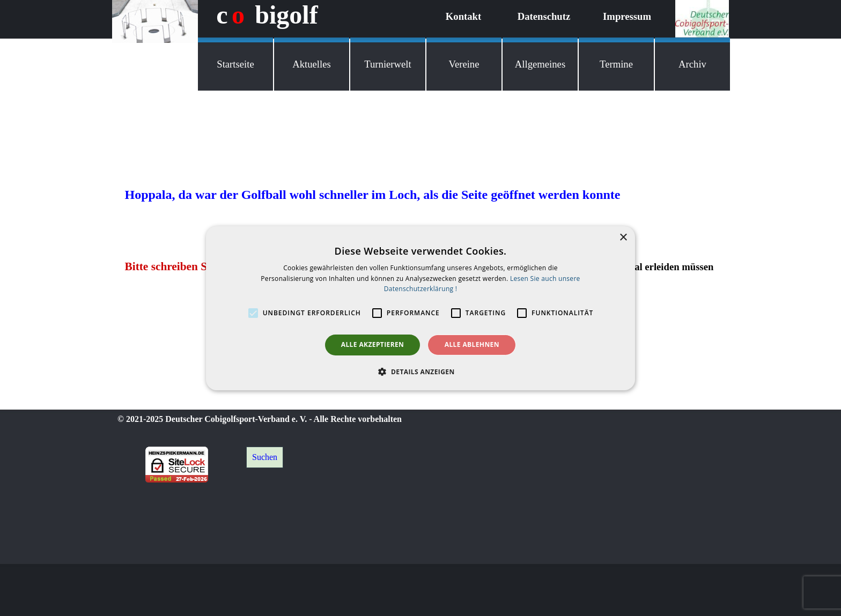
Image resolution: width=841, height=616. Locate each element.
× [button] (623, 237)
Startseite (235, 64)
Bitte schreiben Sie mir (181, 266)
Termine (616, 64)
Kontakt (463, 16)
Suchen (265, 457)
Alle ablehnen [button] (472, 344)
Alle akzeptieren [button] (373, 344)
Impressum (627, 16)
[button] (420, 372)
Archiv (692, 64)
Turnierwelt (388, 64)
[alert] (420, 308)
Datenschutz (544, 16)
